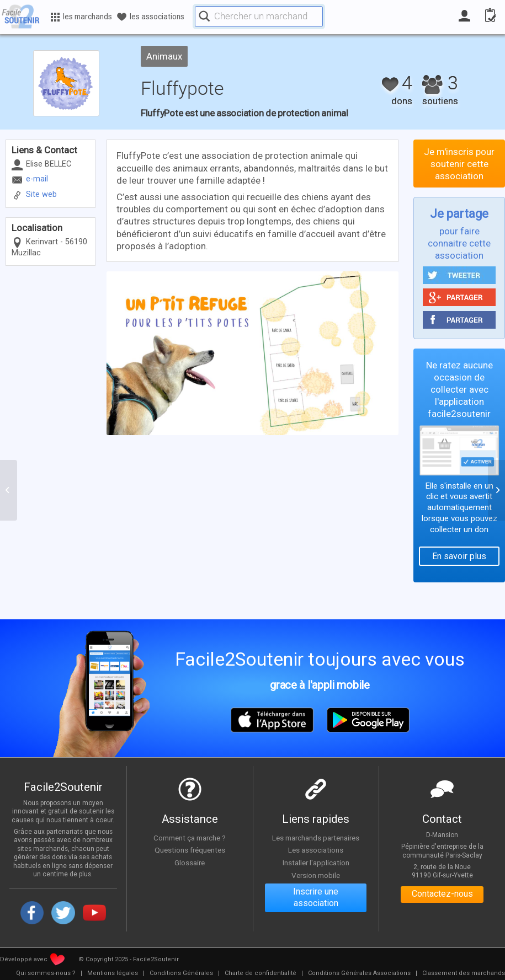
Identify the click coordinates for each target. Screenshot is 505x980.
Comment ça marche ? (190, 838)
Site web (41, 194)
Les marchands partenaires (316, 838)
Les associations (316, 850)
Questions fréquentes (190, 850)
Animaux (164, 56)
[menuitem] (46, 973)
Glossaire (190, 863)
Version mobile (316, 875)
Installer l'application (316, 863)
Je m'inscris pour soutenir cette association (459, 164)
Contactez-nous (442, 895)
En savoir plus (459, 556)
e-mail (37, 179)
